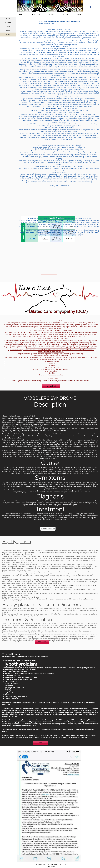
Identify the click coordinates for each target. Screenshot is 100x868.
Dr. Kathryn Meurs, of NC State (14, 340)
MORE (8, 34)
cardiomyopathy (11, 325)
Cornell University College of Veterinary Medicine (71, 336)
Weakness (52, 365)
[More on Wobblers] (48, 529)
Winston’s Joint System (42, 625)
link (28, 712)
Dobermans (63, 551)
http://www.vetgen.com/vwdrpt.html (41, 168)
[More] (41, 743)
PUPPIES (8, 23)
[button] (79, 14)
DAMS (8, 27)
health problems (72, 599)
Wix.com (53, 866)
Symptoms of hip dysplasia (12, 608)
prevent (76, 631)
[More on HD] (42, 642)
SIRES (8, 30)
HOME (8, 19)
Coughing (52, 373)
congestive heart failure (77, 358)
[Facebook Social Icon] (91, 7)
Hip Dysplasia (17, 542)
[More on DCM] (51, 386)
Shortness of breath (52, 371)
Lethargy (52, 363)
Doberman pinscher (62, 332)
